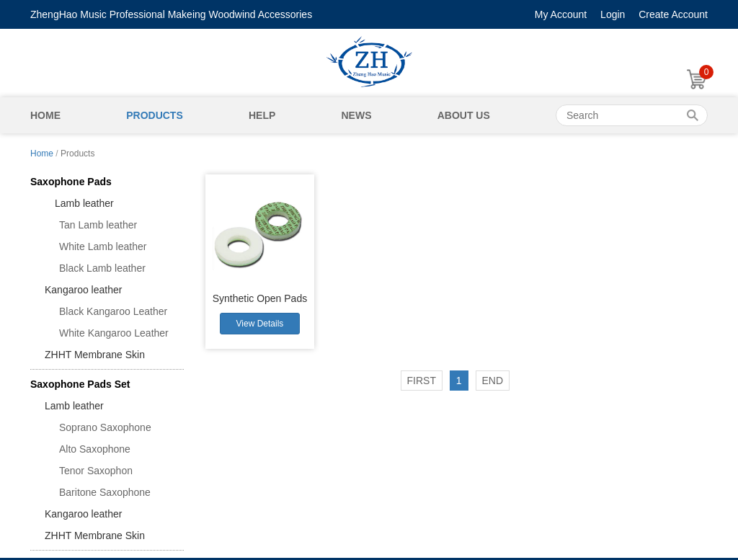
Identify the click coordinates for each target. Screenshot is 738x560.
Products (155, 115)
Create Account (673, 14)
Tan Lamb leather (98, 225)
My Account (561, 14)
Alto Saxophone (95, 449)
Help (262, 115)
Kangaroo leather (83, 290)
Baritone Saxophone (105, 492)
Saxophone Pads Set (80, 384)
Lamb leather (79, 203)
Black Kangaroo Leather (113, 311)
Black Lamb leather (102, 268)
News (356, 115)
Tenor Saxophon (96, 471)
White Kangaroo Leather (114, 333)
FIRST (422, 381)
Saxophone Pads (71, 182)
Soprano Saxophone (105, 427)
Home (45, 115)
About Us (464, 115)
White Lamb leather (103, 246)
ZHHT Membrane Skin (95, 355)
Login (613, 14)
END (493, 381)
